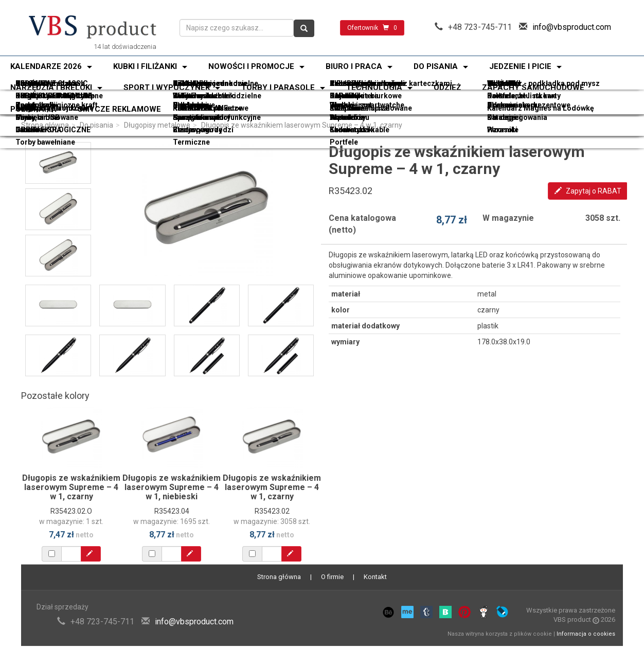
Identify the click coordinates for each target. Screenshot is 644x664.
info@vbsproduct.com (572, 27)
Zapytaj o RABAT (588, 191)
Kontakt (375, 577)
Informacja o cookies (586, 634)
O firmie (332, 577)
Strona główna (45, 125)
